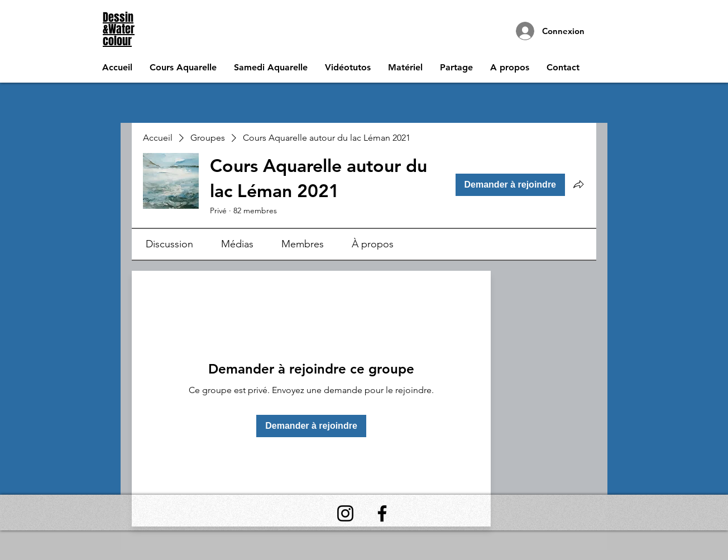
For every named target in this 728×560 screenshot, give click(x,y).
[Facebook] (382, 513)
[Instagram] (345, 513)
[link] (169, 244)
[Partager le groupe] (578, 184)
